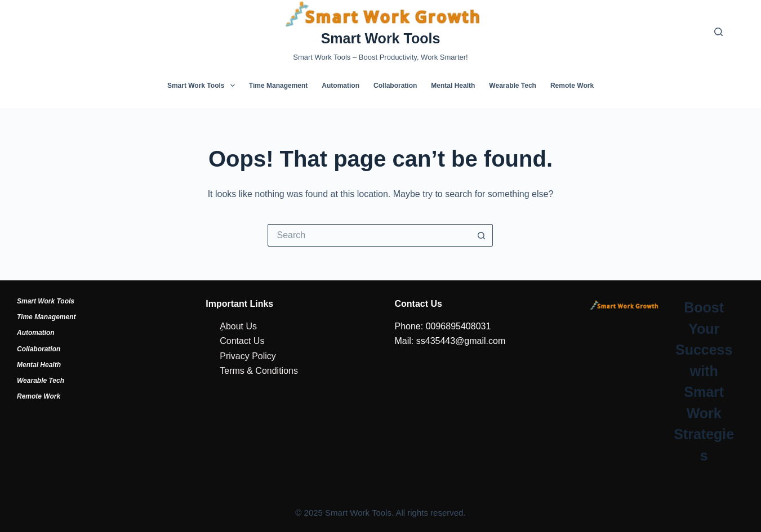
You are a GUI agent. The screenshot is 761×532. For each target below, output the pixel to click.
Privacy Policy (248, 356)
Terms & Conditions (259, 371)
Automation (341, 86)
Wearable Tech (513, 86)
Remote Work (572, 86)
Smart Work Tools (381, 38)
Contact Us (242, 341)
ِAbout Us (238, 326)
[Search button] (482, 235)
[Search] (718, 32)
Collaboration (395, 86)
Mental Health (453, 86)
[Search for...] (369, 235)
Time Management (278, 86)
